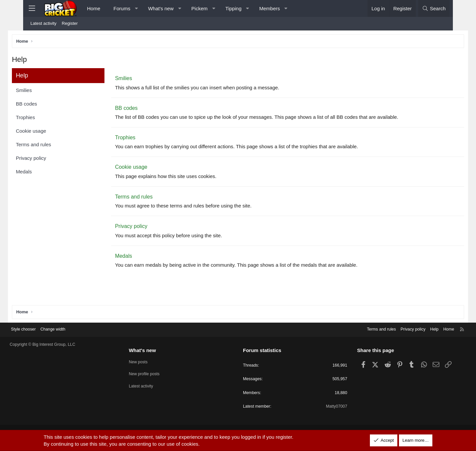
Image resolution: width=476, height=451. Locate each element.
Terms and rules (50, 146)
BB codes (43, 105)
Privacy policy (47, 159)
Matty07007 (327, 407)
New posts (148, 361)
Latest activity (43, 23)
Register (70, 23)
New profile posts (155, 373)
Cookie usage (47, 132)
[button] (136, 8)
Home (94, 8)
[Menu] (32, 8)
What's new (161, 8)
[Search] (434, 8)
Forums (122, 8)
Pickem (199, 8)
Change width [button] (73, 329)
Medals (40, 173)
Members (270, 8)
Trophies (42, 119)
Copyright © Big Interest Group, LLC (63, 344)
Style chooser (42, 329)
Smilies (40, 91)
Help (415, 329)
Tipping (234, 8)
